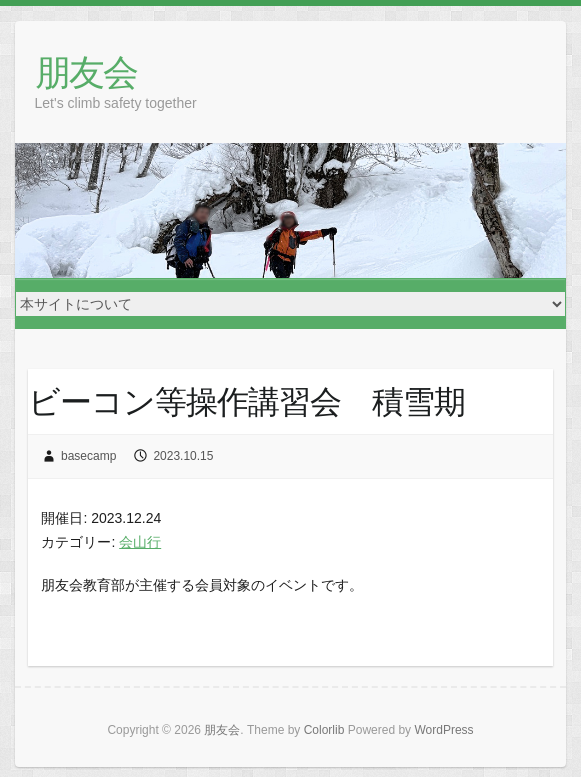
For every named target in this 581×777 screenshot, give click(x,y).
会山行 (140, 542)
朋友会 (86, 71)
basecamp (88, 456)
